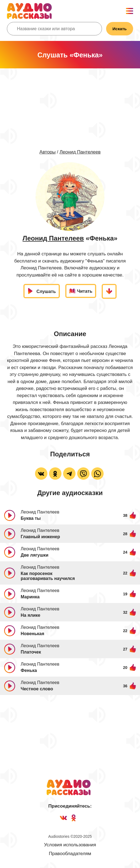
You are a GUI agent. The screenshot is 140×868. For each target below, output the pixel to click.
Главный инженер (40, 537)
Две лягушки (35, 555)
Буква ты (31, 518)
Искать (120, 29)
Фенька (29, 670)
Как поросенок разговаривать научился (48, 576)
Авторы (48, 152)
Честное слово (37, 689)
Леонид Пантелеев (80, 152)
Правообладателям (70, 854)
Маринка (30, 597)
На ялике (30, 615)
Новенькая (33, 634)
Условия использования (70, 845)
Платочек (31, 652)
